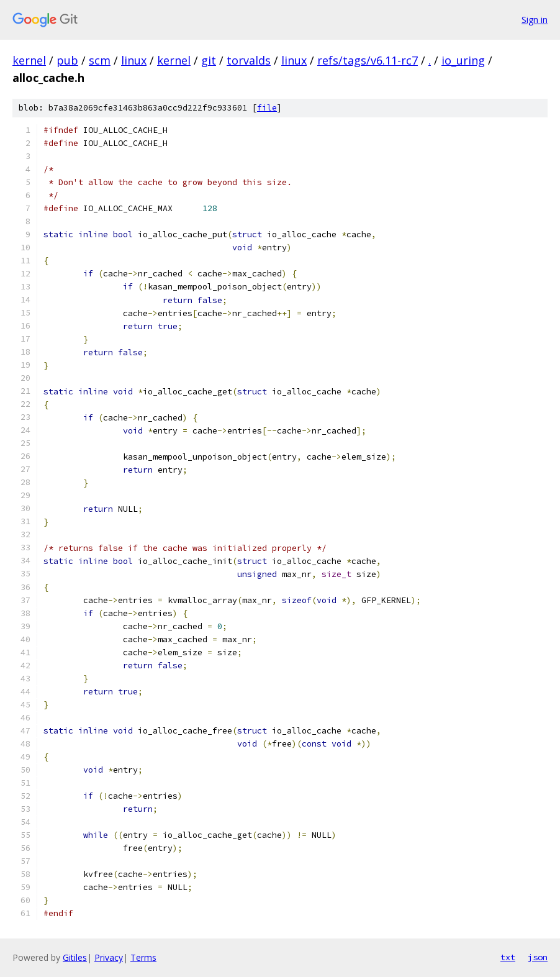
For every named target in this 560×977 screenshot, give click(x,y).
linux (134, 60)
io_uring (463, 60)
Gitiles (75, 957)
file (267, 108)
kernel (29, 60)
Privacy (109, 957)
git (209, 60)
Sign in (535, 20)
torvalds (249, 60)
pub (67, 60)
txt (508, 957)
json (538, 957)
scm (100, 60)
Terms (143, 957)
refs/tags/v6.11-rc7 (368, 60)
